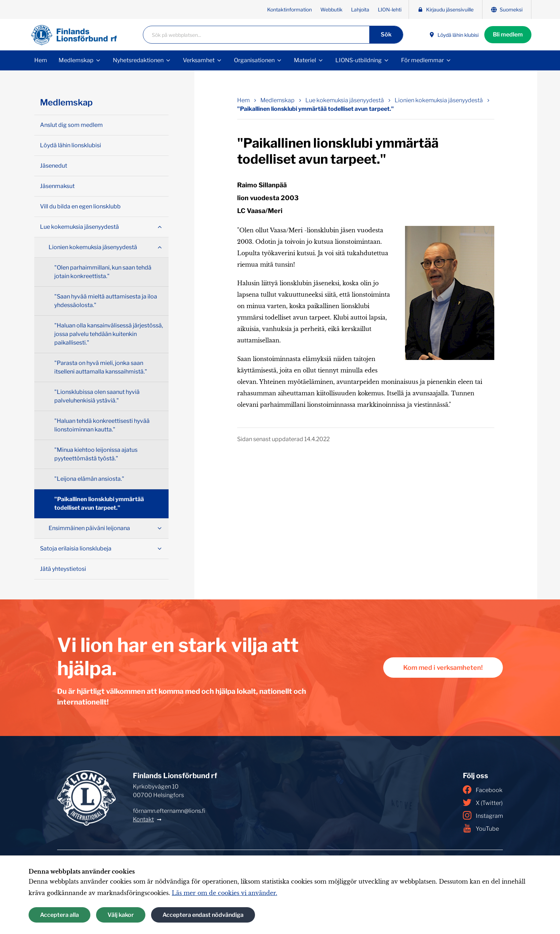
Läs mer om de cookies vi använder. (224, 893)
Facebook (483, 790)
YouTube (481, 828)
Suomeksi (507, 9)
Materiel (305, 60)
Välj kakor (121, 915)
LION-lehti (390, 9)
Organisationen (254, 60)
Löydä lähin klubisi (454, 35)
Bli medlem (508, 34)
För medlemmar (422, 60)
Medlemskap (76, 60)
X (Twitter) (483, 802)
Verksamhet (199, 60)
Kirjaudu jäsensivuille (446, 9)
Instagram (483, 815)
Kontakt (143, 819)
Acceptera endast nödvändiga (203, 915)
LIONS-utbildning (359, 60)
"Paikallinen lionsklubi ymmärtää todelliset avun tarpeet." (99, 503)
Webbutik (331, 9)
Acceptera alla (59, 915)
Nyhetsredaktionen (138, 60)
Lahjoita (360, 9)
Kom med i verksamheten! (443, 668)
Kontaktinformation (289, 9)
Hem (41, 60)
